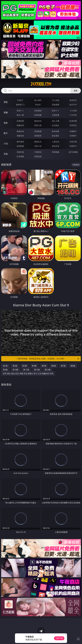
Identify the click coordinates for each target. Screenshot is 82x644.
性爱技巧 (73, 146)
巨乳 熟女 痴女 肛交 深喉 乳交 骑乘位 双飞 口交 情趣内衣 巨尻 (28, 373)
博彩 (6, 102)
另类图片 (73, 136)
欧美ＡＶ (56, 111)
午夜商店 (38, 152)
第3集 (25, 366)
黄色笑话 (56, 146)
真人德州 (38, 100)
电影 (6, 123)
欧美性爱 (73, 121)
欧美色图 (56, 131)
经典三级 (38, 125)
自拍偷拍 (38, 111)
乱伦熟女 (56, 125)
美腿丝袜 (20, 136)
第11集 (26, 370)
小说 (6, 144)
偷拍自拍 (38, 121)
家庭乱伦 (38, 142)
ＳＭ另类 (73, 115)
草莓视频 (56, 152)
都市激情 (20, 142)
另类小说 (38, 146)
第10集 (15, 370)
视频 (6, 112)
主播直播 (56, 115)
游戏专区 (73, 100)
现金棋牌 (56, 105)
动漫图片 (73, 131)
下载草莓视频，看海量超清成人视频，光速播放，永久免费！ (48, 359)
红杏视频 (20, 156)
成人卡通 (56, 121)
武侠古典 (73, 142)
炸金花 (38, 105)
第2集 (15, 366)
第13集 (48, 370)
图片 (6, 133)
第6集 (54, 366)
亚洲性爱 (20, 121)
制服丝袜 (20, 125)
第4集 (34, 366)
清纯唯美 (38, 136)
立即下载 (59, 638)
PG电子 (20, 100)
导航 (6, 154)
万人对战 (56, 100)
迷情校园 (20, 146)
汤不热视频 (73, 152)
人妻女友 (56, 142)
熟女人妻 (20, 115)
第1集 (5, 366)
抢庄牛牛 (73, 105)
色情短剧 (38, 156)
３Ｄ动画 (73, 111)
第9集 (5, 370)
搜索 (76, 91)
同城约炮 (20, 152)
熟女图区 (56, 136)
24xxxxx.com (41, 84)
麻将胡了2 (20, 105)
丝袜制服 (38, 115)
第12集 (37, 370)
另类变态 (73, 125)
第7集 (63, 366)
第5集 (44, 366)
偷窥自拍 (20, 131)
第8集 (73, 366)
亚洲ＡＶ (20, 111)
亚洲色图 (38, 131)
